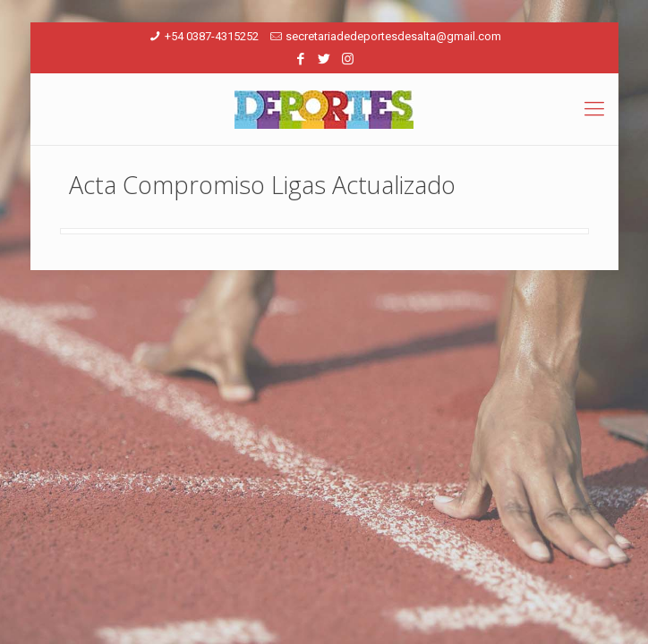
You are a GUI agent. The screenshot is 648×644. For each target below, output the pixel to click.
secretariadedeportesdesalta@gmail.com (393, 36)
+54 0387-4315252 (212, 36)
